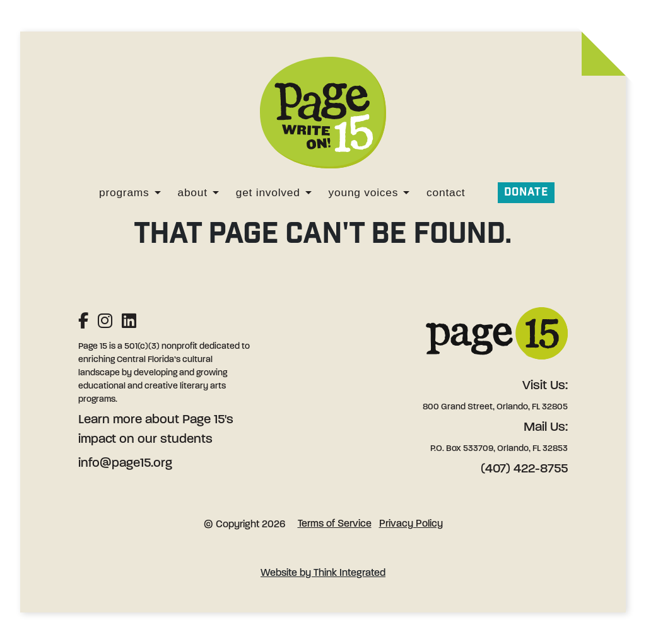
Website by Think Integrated (323, 573)
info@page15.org (125, 464)
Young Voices (364, 192)
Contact (446, 192)
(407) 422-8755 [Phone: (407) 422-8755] (524, 469)
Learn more (110, 420)
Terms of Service (335, 524)
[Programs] (158, 193)
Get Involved (268, 192)
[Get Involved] (308, 193)
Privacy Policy (411, 524)
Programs (124, 192)
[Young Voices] (406, 193)
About (193, 192)
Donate (526, 192)
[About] (216, 193)
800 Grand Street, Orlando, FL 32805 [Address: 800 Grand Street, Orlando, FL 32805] (495, 407)
